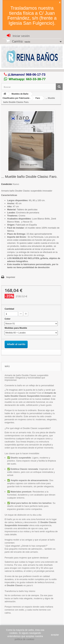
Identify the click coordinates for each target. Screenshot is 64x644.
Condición (7, 184)
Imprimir (11, 277)
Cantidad (9, 309)
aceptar (55, 635)
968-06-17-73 (36, 75)
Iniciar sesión (21, 36)
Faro (38, 98)
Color (8, 319)
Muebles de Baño (20, 94)
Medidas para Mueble (16, 328)
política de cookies (24, 639)
